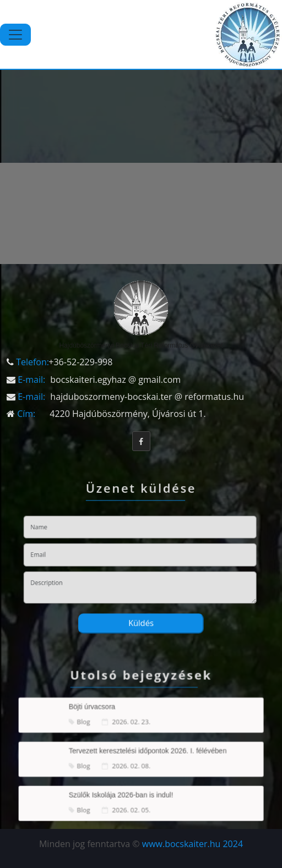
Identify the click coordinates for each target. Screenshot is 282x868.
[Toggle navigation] (15, 35)
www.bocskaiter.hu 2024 (192, 844)
